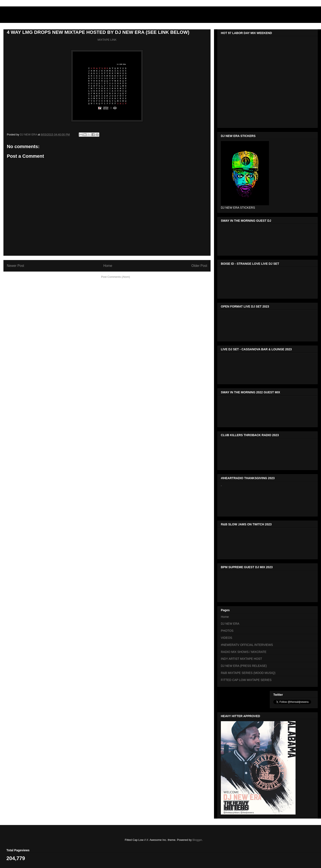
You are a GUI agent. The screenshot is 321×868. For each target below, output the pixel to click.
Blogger (197, 840)
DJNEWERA (28, 16)
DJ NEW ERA (230, 624)
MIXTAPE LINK (107, 40)
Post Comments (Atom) (115, 277)
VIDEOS (227, 638)
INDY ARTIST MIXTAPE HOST (241, 659)
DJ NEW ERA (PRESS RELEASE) (244, 666)
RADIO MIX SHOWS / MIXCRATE (244, 652)
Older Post (199, 266)
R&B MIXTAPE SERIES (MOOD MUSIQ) (248, 673)
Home (108, 266)
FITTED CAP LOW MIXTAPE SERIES (246, 680)
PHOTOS (227, 631)
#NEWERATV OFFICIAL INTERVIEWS (247, 645)
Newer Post (16, 266)
